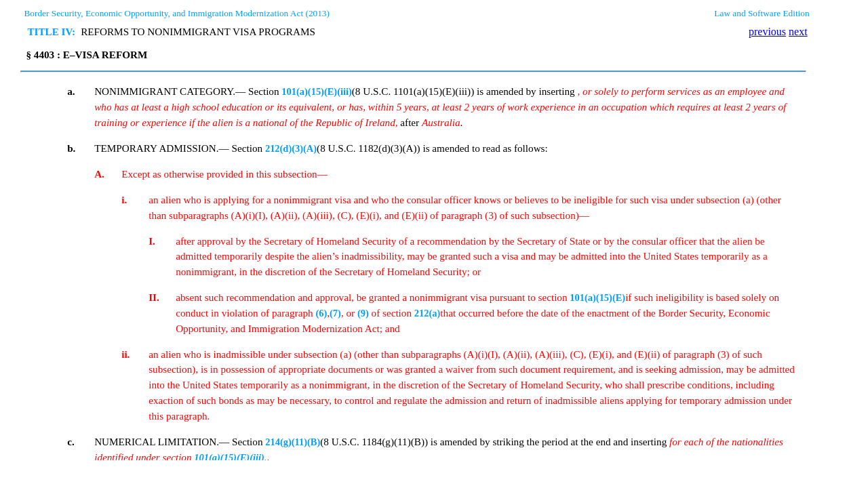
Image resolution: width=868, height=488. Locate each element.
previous (767, 32)
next (798, 32)
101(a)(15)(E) (597, 298)
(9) (363, 313)
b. (71, 148)
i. (124, 200)
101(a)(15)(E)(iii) (316, 91)
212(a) (428, 313)
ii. (125, 354)
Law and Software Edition (762, 13)
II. (154, 297)
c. (71, 442)
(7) (335, 313)
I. (152, 241)
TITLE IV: (51, 32)
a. (71, 91)
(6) (321, 313)
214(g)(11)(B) (293, 442)
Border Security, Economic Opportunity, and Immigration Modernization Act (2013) (177, 13)
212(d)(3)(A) (291, 148)
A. (99, 174)
